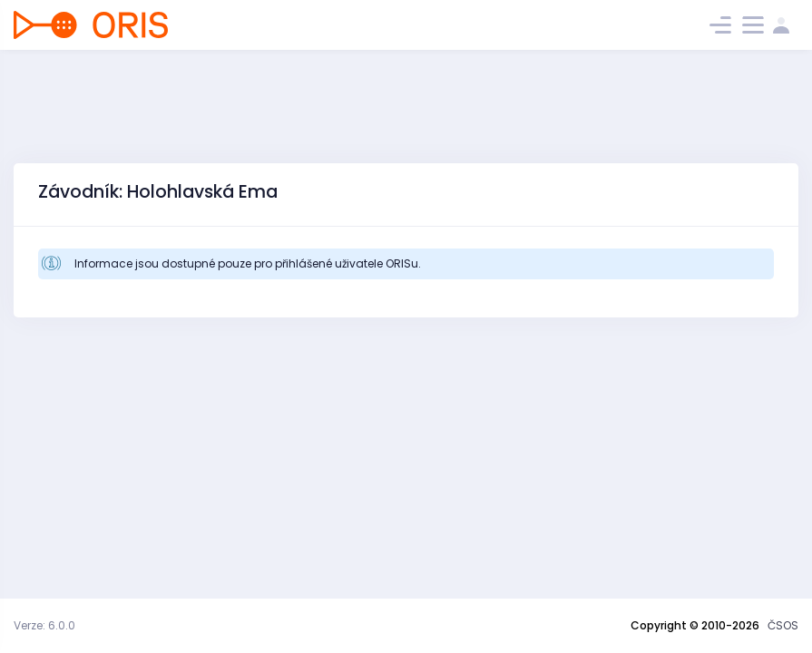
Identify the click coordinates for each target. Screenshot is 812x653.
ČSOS (783, 625)
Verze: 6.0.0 (44, 625)
